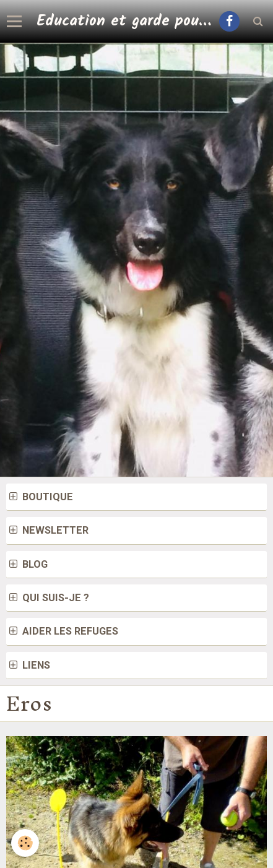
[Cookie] (25, 843)
